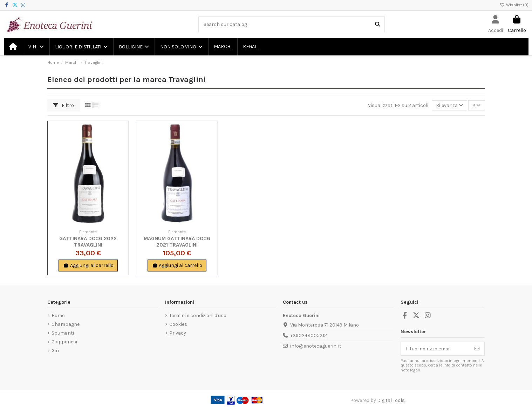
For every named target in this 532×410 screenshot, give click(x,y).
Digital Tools (391, 400)
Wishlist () (514, 5)
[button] (36, 47)
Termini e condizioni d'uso (198, 315)
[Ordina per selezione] (449, 105)
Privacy (178, 333)
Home (58, 315)
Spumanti (63, 333)
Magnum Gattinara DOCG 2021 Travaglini (177, 242)
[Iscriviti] (477, 349)
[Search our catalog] (377, 24)
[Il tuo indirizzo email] (435, 349)
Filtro (64, 105)
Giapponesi (64, 342)
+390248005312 (309, 335)
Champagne (66, 324)
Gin (55, 351)
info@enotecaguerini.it (316, 346)
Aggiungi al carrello (88, 265)
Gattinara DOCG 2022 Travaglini (88, 242)
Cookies (178, 324)
